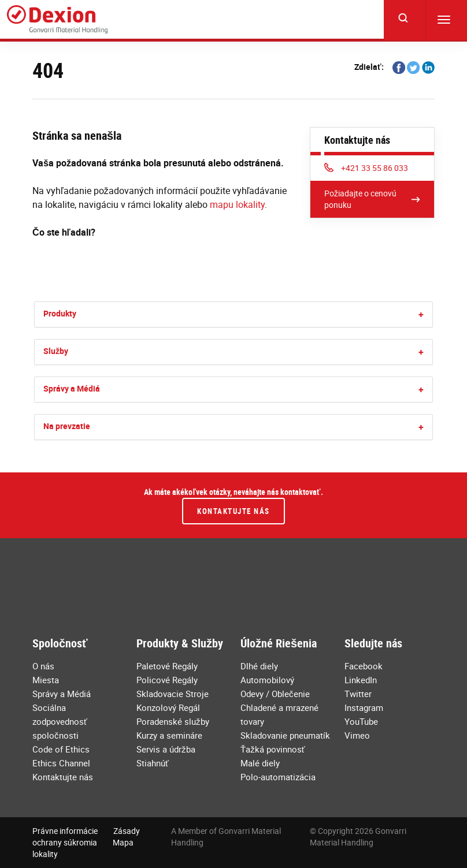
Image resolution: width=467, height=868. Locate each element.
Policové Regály (167, 680)
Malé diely (260, 763)
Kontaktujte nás (233, 511)
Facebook (364, 666)
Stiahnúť (153, 763)
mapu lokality (237, 204)
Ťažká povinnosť (273, 749)
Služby (56, 351)
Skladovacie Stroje (173, 694)
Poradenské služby (173, 721)
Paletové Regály (167, 666)
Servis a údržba (166, 749)
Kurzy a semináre (169, 735)
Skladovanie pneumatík (285, 735)
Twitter (358, 694)
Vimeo (357, 735)
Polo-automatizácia (278, 777)
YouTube (361, 721)
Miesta (46, 680)
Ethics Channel (61, 763)
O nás (43, 666)
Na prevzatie (67, 426)
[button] (421, 314)
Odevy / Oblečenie (275, 694)
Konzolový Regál (168, 707)
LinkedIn (361, 680)
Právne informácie (65, 831)
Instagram (364, 707)
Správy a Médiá (72, 388)
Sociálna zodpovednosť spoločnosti (60, 721)
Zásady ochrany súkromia (86, 837)
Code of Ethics (61, 749)
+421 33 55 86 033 (366, 168)
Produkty (60, 313)
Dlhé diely (259, 666)
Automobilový (267, 680)
